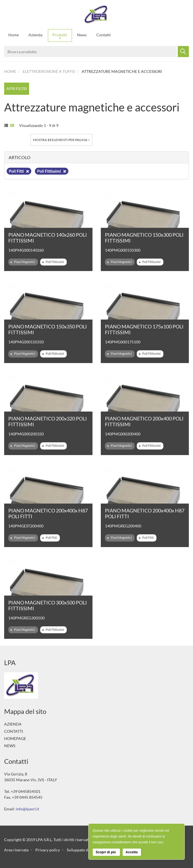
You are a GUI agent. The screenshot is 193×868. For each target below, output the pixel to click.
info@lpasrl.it (27, 809)
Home (14, 35)
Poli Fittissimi (52, 171)
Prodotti (60, 36)
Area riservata (16, 850)
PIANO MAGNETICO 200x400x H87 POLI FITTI (48, 513)
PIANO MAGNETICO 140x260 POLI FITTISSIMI (48, 238)
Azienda (35, 35)
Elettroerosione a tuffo (49, 71)
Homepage (15, 738)
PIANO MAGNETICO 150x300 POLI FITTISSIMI (144, 238)
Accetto (132, 852)
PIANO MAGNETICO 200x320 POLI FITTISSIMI (48, 421)
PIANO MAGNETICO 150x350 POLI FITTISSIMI (48, 329)
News (82, 35)
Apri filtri (17, 89)
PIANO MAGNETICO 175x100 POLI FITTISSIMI (144, 329)
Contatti (104, 35)
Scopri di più (106, 852)
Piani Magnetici (23, 262)
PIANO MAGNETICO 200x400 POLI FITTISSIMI (144, 421)
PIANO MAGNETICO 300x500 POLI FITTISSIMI (48, 605)
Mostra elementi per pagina (61, 140)
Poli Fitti (19, 171)
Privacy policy (48, 850)
